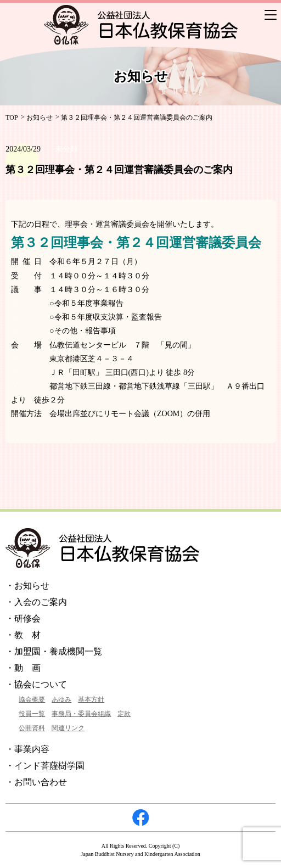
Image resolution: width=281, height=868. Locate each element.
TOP (12, 117)
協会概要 (32, 699)
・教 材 (23, 635)
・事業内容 (27, 749)
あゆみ (61, 699)
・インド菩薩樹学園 (45, 766)
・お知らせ (27, 586)
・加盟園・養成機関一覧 (54, 651)
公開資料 (32, 728)
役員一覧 (32, 714)
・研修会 (23, 618)
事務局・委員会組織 (81, 714)
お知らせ (40, 117)
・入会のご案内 (36, 602)
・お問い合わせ (36, 782)
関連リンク (68, 728)
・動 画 (23, 668)
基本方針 (91, 699)
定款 (124, 714)
